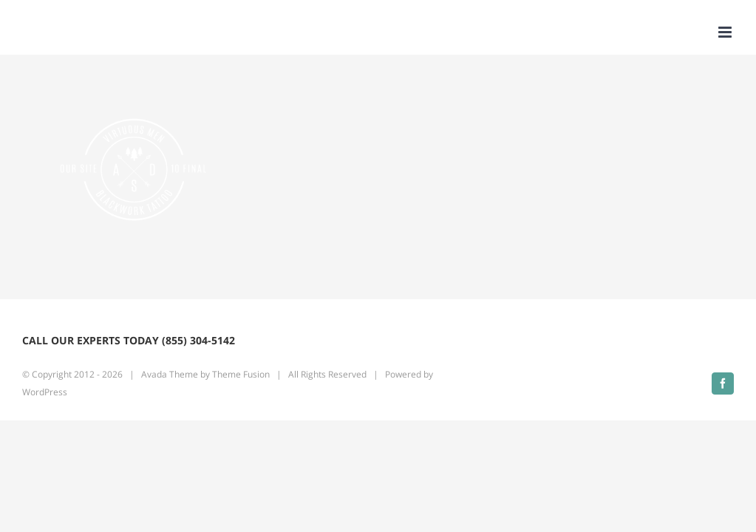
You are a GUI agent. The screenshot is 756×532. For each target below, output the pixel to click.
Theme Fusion (241, 374)
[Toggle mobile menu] (726, 32)
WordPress (45, 392)
